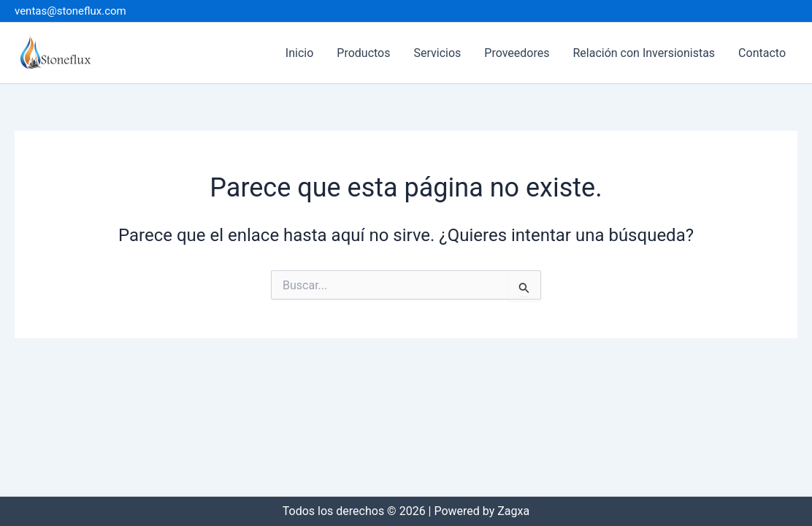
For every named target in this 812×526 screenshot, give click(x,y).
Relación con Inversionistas (644, 53)
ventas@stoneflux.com (70, 11)
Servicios (437, 53)
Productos (363, 53)
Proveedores (517, 53)
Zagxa (513, 511)
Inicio (299, 53)
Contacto (762, 53)
